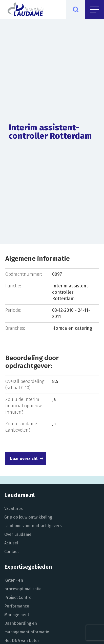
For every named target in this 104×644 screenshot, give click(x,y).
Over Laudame (18, 534)
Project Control (18, 597)
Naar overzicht (24, 459)
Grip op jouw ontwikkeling (28, 517)
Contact (12, 552)
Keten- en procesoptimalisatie (23, 585)
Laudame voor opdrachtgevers (33, 526)
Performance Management (17, 610)
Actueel (11, 543)
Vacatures (14, 509)
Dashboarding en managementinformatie (27, 628)
